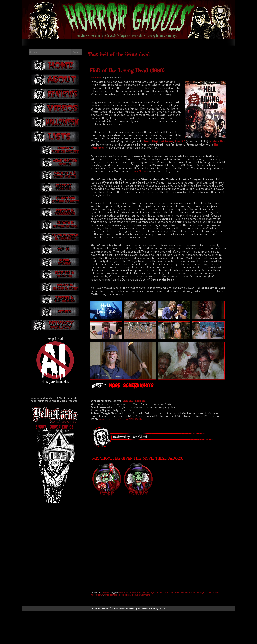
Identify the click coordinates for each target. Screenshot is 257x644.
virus (106, 628)
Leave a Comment (141, 628)
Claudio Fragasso (134, 434)
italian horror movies (190, 625)
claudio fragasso (150, 625)
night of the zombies (210, 625)
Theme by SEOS (157, 641)
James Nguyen (139, 204)
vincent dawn (97, 628)
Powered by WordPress (137, 641)
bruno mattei (135, 625)
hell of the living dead (169, 625)
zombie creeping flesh (120, 628)
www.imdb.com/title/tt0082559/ (121, 453)
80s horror (123, 625)
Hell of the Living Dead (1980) (127, 103)
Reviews (105, 625)
